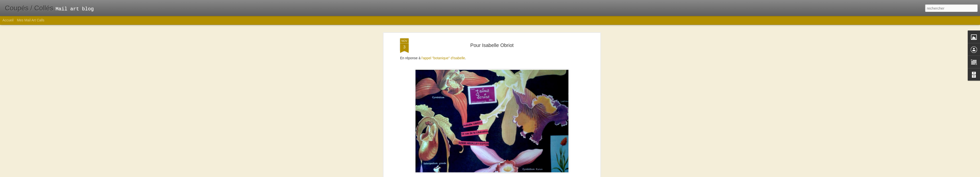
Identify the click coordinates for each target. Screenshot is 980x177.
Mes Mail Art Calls (31, 20)
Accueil (8, 20)
